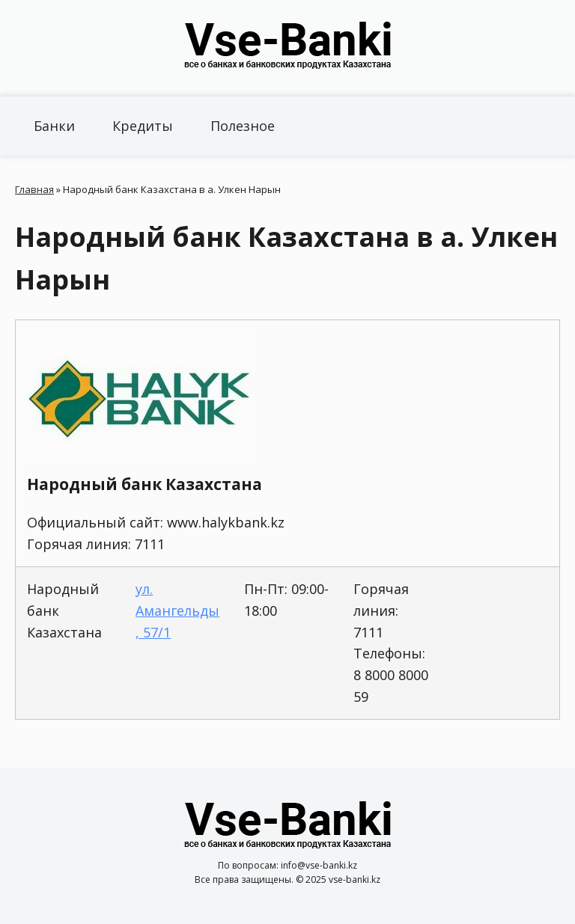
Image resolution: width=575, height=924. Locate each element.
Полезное (243, 126)
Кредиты (143, 126)
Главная (34, 189)
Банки (54, 126)
